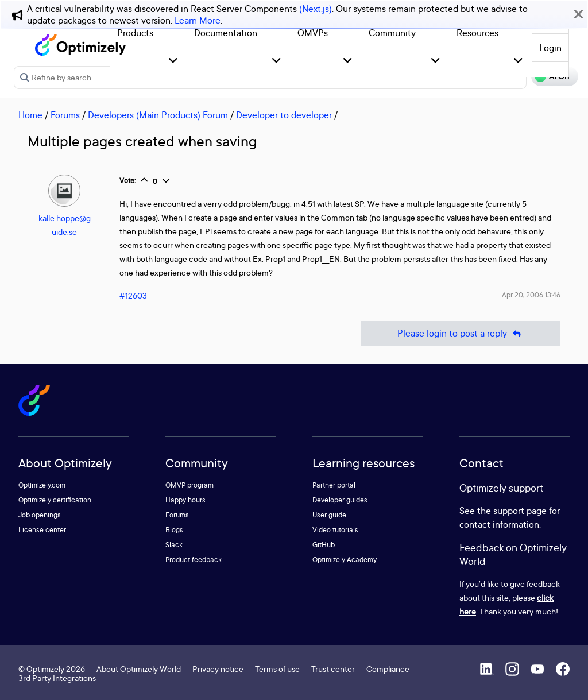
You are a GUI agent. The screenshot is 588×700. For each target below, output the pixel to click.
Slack (174, 545)
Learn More (198, 20)
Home (30, 115)
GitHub (324, 545)
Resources (477, 33)
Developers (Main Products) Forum (158, 115)
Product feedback (194, 560)
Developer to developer (284, 115)
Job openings (40, 515)
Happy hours (185, 500)
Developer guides (340, 500)
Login (550, 48)
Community (392, 33)
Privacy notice (218, 669)
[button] (173, 61)
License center (42, 530)
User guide (329, 515)
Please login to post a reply (461, 333)
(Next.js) (316, 9)
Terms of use (277, 669)
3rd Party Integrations (57, 678)
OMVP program (189, 485)
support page (520, 511)
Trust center (333, 669)
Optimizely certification (55, 500)
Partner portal (334, 485)
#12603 (133, 295)
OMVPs (313, 33)
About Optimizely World (139, 669)
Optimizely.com (42, 485)
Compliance (388, 669)
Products (135, 33)
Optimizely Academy (345, 560)
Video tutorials (335, 530)
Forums (65, 115)
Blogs (174, 530)
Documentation (226, 33)
